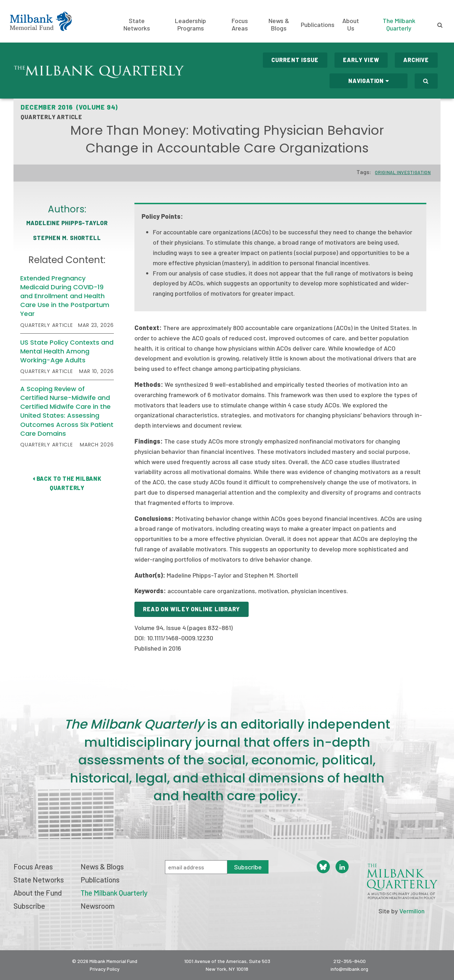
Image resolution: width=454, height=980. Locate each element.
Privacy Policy (105, 969)
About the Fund (38, 893)
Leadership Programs (190, 24)
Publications (318, 25)
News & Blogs (279, 24)
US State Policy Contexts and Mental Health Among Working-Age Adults (67, 351)
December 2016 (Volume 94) (69, 107)
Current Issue (295, 60)
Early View (361, 60)
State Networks (137, 24)
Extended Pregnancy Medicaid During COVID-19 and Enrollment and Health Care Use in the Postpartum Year (65, 296)
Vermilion (412, 911)
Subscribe (29, 906)
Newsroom (98, 906)
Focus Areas (240, 24)
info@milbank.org (349, 969)
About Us (351, 24)
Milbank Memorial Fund (41, 21)
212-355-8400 (350, 961)
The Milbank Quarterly (399, 24)
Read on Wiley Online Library (191, 609)
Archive (416, 60)
